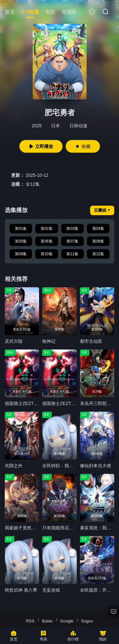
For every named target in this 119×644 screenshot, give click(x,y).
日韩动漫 (78, 126)
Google (67, 621)
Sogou (87, 621)
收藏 (83, 146)
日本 (56, 126)
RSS (30, 621)
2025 (37, 126)
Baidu (47, 621)
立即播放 (41, 146)
